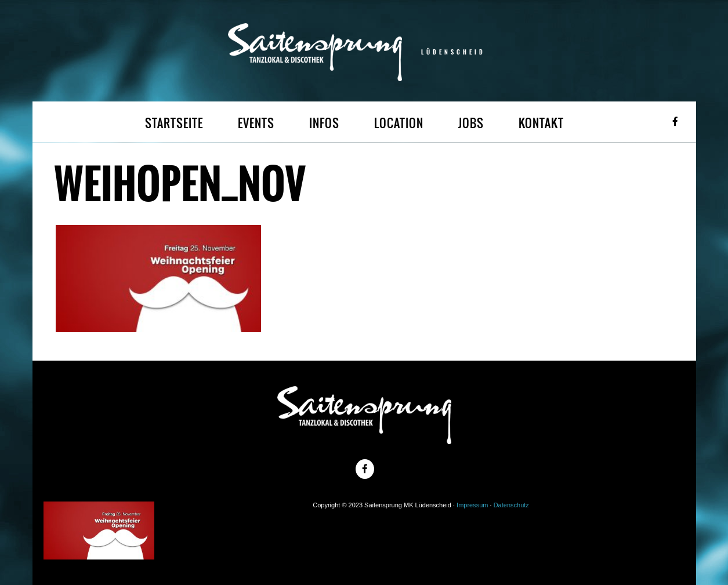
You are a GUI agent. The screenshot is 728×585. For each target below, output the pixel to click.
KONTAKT (541, 123)
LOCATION (399, 123)
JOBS (471, 123)
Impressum (472, 505)
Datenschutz (511, 505)
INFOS (324, 123)
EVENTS (256, 123)
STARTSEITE (174, 123)
